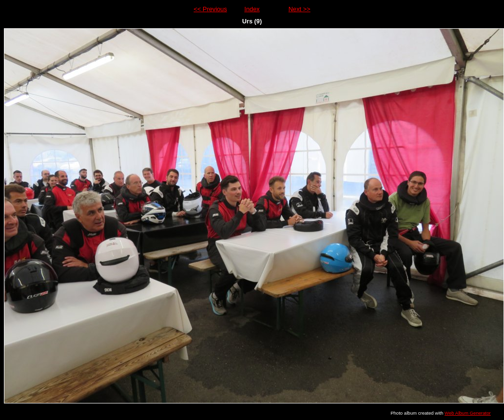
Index (252, 9)
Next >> (300, 9)
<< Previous (210, 9)
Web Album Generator (468, 413)
